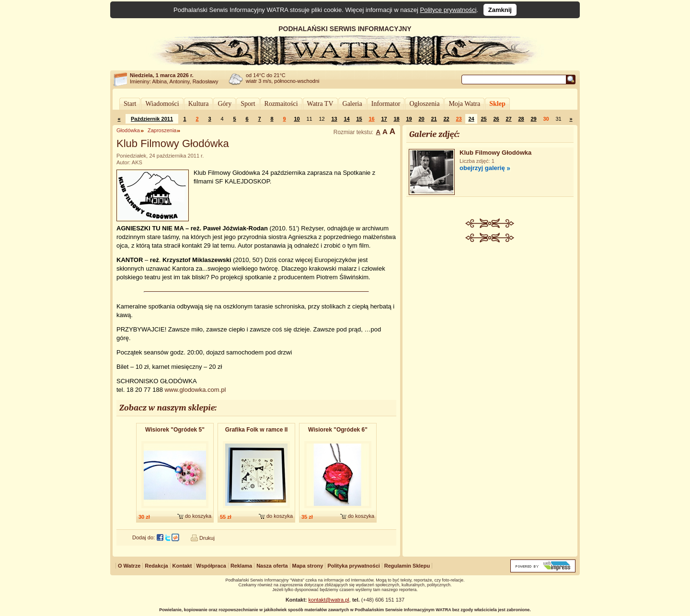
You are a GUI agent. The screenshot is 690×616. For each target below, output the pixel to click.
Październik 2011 (152, 119)
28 (521, 119)
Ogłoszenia (424, 104)
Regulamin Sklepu (407, 566)
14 (346, 119)
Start (130, 104)
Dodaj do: (144, 537)
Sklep (497, 104)
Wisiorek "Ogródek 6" (338, 430)
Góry (224, 104)
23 (459, 119)
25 (483, 119)
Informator (386, 104)
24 (471, 119)
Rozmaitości (281, 104)
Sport (248, 104)
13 (334, 119)
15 (359, 119)
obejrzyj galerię (482, 168)
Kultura (199, 104)
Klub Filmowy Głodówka (495, 153)
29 (533, 119)
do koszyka (198, 516)
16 (371, 119)
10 (297, 119)
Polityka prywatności (353, 566)
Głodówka (128, 130)
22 (446, 119)
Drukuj (207, 538)
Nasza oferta (272, 566)
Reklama (241, 566)
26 (496, 119)
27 (508, 119)
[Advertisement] (490, 314)
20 (421, 119)
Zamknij (500, 10)
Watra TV (320, 104)
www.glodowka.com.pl (195, 390)
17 (384, 119)
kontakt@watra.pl (329, 600)
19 (409, 119)
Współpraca (211, 566)
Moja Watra (464, 104)
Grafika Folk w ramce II (257, 430)
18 (396, 119)
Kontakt (182, 566)
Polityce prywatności (448, 10)
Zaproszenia (162, 130)
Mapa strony (308, 566)
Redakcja (156, 566)
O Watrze (129, 566)
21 (434, 119)
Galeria (352, 104)
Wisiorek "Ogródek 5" (175, 430)
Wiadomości (162, 104)
